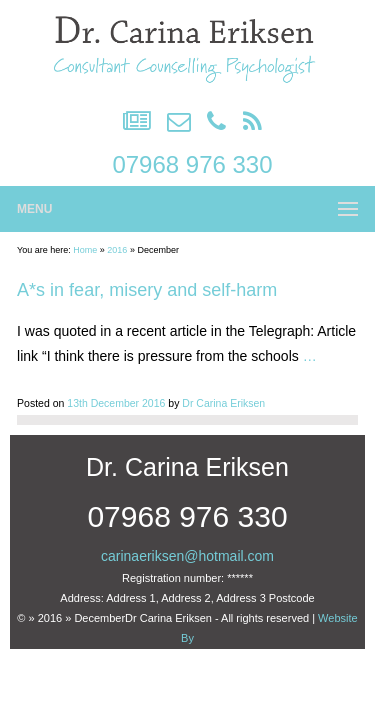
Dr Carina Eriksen (223, 403)
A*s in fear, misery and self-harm (147, 290)
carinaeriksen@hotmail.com (187, 556)
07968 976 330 (192, 164)
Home (85, 250)
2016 (117, 250)
